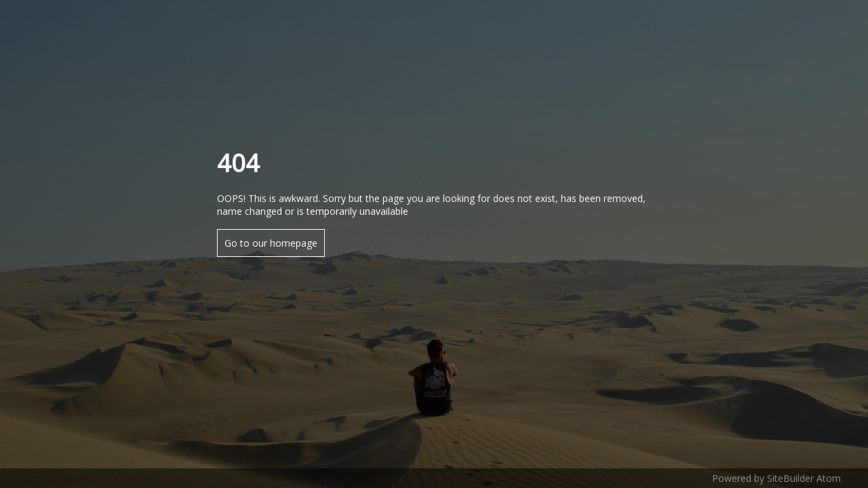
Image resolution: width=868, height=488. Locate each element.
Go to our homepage (271, 243)
